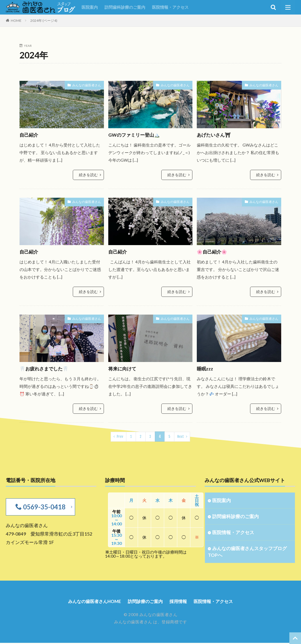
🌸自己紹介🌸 (213, 251)
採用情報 (180, 602)
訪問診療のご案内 (145, 602)
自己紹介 (29, 135)
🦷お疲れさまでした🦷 (45, 368)
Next (180, 435)
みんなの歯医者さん (88, 85)
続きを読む (89, 175)
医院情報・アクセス (170, 7)
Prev (120, 435)
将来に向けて (123, 368)
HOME (16, 20)
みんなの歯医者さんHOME (92, 602)
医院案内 (90, 7)
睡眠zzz (206, 368)
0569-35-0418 (43, 505)
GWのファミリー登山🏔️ (136, 135)
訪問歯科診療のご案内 (125, 7)
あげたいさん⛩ (215, 135)
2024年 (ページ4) (44, 20)
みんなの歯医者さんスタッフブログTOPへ (250, 552)
